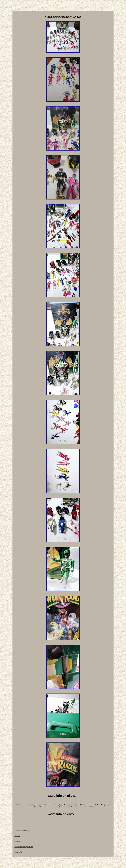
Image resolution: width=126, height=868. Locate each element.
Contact (17, 841)
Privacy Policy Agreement (24, 847)
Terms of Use (19, 852)
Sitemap (17, 836)
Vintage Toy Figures (22, 830)
